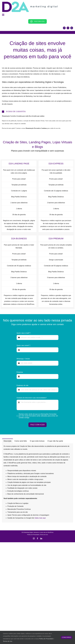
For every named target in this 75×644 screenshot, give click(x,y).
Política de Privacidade (33, 535)
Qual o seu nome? (23, 345)
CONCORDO (66, 637)
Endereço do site (22, 385)
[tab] (8, 441)
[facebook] (68, 28)
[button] (37, 112)
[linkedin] (72, 28)
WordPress (51, 532)
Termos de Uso (44, 535)
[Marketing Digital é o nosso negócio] (30, 2)
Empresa (20, 372)
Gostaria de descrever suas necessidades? (32, 398)
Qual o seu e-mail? (24, 333)
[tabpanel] (37, 483)
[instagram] (64, 28)
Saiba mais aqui (40, 518)
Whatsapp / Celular (23, 359)
